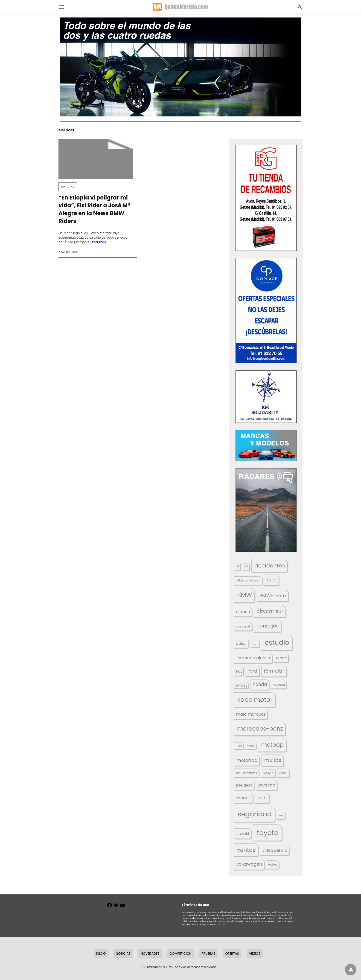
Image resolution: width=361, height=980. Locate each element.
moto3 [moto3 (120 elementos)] (251, 746)
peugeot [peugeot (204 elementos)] (244, 785)
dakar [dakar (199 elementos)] (241, 643)
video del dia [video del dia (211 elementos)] (275, 850)
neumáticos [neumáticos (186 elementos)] (247, 773)
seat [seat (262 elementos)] (262, 798)
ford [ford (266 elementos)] (253, 671)
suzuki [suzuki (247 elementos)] (243, 834)
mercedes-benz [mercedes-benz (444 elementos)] (260, 729)
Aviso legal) (252, 912)
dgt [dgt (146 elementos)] (255, 644)
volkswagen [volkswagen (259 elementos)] (249, 864)
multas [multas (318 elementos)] (273, 760)
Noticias (68, 187)
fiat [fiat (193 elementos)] (239, 671)
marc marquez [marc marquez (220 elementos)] (251, 714)
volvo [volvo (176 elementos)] (273, 864)
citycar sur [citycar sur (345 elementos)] (270, 611)
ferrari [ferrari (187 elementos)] (281, 658)
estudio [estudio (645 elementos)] (277, 642)
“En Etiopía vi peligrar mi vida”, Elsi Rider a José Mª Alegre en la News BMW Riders (94, 209)
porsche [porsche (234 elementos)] (267, 785)
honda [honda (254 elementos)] (260, 684)
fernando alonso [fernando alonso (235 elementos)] (253, 658)
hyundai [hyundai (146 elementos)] (279, 685)
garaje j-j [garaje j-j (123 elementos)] (241, 685)
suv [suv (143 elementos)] (281, 815)
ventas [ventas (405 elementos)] (246, 850)
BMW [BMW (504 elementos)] (245, 595)
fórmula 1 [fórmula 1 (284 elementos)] (274, 671)
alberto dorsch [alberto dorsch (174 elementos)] (248, 580)
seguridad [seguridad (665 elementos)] (255, 814)
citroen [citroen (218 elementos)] (243, 612)
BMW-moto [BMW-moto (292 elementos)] (273, 596)
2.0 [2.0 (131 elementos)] (246, 567)
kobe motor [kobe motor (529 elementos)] (255, 700)
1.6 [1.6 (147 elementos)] (237, 566)
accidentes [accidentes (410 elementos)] (270, 565)
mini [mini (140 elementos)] (239, 746)
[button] (266, 198)
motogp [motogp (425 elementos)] (272, 745)
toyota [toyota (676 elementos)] (268, 833)
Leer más (99, 242)
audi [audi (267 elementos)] (272, 580)
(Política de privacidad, (233, 912)
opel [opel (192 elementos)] (283, 773)
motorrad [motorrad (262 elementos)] (247, 760)
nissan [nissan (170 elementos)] (268, 773)
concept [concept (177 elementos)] (243, 626)
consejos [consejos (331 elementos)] (268, 626)
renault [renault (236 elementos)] (244, 798)
